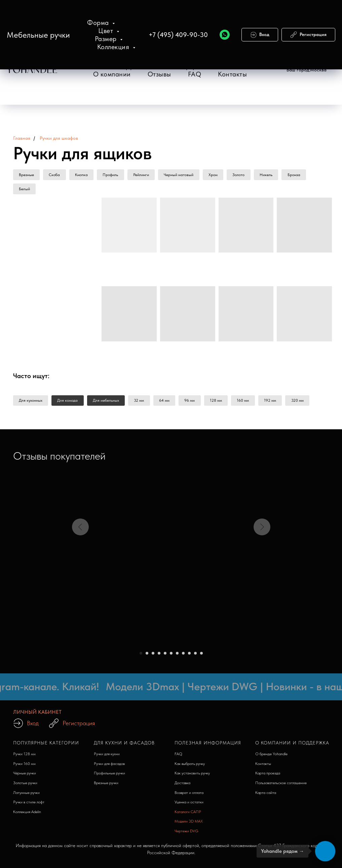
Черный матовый (185, 175)
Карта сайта (266, 795)
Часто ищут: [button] (31, 377)
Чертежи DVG (186, 833)
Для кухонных (31, 402)
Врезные (27, 175)
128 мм (224, 402)
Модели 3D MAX (189, 824)
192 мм (280, 402)
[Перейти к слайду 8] (183, 656)
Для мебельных (109, 402)
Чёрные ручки (25, 775)
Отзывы (159, 74)
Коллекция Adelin (27, 814)
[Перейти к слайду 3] (153, 656)
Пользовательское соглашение (281, 785)
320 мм (309, 402)
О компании (112, 74)
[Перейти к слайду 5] (165, 656)
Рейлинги (146, 175)
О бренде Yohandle (271, 756)
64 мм (170, 402)
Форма (99, 23)
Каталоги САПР (188, 814)
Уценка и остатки (189, 804)
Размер (107, 39)
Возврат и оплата (189, 795)
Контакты (232, 74)
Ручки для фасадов (109, 766)
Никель (276, 175)
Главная (22, 138)
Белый (25, 190)
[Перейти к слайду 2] (147, 656)
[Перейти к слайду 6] (171, 656)
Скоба (56, 175)
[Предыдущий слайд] (80, 568)
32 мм (143, 402)
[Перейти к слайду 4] (159, 656)
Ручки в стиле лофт (29, 804)
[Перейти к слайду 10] (195, 656)
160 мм (252, 402)
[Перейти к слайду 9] (189, 656)
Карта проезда (268, 775)
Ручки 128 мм (24, 756)
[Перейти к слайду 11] (201, 656)
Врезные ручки (106, 785)
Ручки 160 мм (24, 766)
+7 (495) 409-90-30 (178, 35)
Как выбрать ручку (190, 766)
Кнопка (84, 175)
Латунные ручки (26, 795)
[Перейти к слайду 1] (141, 656)
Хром (221, 175)
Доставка (182, 785)
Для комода (69, 402)
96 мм (196, 402)
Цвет (107, 31)
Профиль (115, 175)
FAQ (195, 74)
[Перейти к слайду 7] (177, 656)
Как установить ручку (192, 775)
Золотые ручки (25, 785)
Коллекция (114, 47)
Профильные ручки (109, 775)
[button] (307, 70)
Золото (248, 175)
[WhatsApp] (225, 35)
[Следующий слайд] (262, 568)
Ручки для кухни (107, 756)
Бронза (305, 175)
